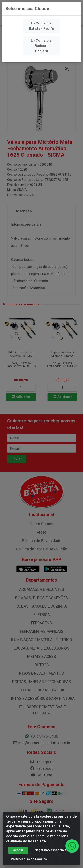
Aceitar (18, 853)
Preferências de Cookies (29, 862)
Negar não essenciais (50, 853)
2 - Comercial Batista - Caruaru (41, 46)
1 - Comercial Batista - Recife (41, 26)
